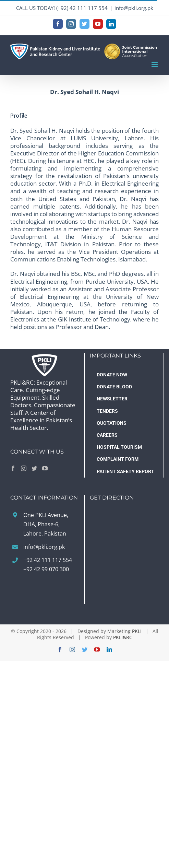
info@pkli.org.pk (134, 8)
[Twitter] (34, 468)
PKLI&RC (123, 637)
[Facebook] (13, 468)
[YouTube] (45, 468)
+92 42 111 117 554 (48, 560)
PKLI (137, 631)
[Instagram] (24, 468)
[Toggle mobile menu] (155, 64)
